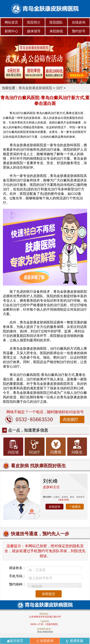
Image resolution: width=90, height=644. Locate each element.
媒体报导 (34, 31)
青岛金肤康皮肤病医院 (35, 88)
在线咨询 (79, 22)
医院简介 (34, 22)
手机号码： (17, 576)
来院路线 (56, 31)
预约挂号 (79, 31)
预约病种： (17, 584)
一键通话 (75, 507)
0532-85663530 (45, 632)
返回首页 (15, 641)
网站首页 (11, 22)
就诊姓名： (17, 568)
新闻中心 (11, 31)
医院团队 (56, 22)
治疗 (59, 88)
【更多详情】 (64, 500)
